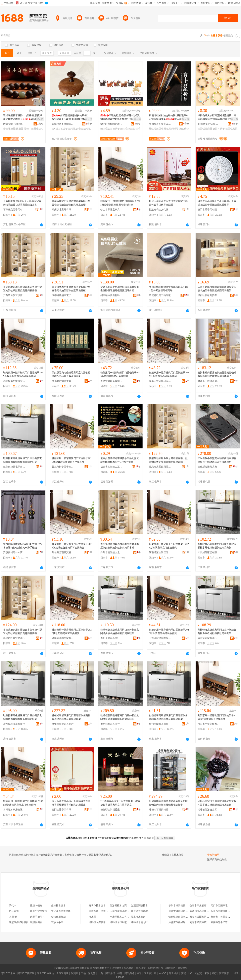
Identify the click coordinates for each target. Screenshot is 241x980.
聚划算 (92, 973)
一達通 (235, 973)
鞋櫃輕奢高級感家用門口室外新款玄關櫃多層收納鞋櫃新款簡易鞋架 (22, 460)
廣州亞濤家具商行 (159, 724)
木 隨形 (13, 917)
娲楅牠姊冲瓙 (76, 129)
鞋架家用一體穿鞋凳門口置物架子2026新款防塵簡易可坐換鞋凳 (169, 374)
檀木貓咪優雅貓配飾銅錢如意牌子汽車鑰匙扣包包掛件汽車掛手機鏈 (22, 546)
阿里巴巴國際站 (26, 973)
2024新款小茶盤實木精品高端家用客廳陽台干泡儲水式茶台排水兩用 (217, 460)
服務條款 (129, 968)
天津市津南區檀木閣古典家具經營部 (129, 911)
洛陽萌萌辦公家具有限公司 (63, 638)
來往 (207, 973)
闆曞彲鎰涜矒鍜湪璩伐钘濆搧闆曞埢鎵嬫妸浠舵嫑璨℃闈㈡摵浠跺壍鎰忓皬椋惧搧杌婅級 (120, 117)
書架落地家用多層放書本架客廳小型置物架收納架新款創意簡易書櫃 (71, 203)
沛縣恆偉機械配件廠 (179, 922)
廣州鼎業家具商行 (110, 724)
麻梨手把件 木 (38, 917)
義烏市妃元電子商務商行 (14, 467)
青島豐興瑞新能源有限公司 (111, 381)
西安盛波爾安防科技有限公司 (205, 917)
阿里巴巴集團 (8, 973)
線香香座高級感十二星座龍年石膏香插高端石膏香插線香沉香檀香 (217, 203)
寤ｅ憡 (40, 119)
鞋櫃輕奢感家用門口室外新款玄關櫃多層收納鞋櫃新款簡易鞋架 (71, 717)
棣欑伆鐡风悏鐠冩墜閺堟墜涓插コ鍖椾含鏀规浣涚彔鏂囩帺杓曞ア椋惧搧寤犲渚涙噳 (217, 117)
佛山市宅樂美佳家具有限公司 (209, 724)
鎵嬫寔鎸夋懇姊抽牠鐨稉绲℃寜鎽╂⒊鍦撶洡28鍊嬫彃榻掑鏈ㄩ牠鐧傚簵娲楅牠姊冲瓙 (71, 117)
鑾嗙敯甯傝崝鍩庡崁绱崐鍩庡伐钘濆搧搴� (111, 124)
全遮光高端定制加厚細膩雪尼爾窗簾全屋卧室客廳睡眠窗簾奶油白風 (120, 289)
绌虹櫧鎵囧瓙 (156, 129)
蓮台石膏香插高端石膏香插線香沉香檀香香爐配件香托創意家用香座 (71, 803)
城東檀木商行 (138, 917)
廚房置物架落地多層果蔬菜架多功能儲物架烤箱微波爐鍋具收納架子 (168, 803)
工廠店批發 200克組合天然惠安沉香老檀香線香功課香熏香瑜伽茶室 (22, 203)
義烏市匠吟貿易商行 (14, 638)
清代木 (13, 906)
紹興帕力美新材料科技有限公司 (111, 295)
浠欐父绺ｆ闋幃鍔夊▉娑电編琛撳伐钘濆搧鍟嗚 (14, 124)
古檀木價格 (178, 855)
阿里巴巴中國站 (45, 973)
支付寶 (198, 973)
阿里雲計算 (150, 973)
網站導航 (183, 968)
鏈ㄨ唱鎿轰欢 (128, 129)
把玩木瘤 (14, 911)
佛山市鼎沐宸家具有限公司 (111, 210)
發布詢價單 (213, 855)
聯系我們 (170, 968)
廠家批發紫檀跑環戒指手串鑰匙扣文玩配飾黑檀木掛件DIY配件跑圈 (120, 460)
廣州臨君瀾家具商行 (14, 724)
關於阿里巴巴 (156, 968)
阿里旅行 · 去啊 (114, 973)
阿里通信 (174, 973)
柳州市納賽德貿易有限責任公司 (185, 906)
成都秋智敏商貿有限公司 (209, 295)
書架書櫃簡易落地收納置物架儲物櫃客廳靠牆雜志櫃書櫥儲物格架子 (217, 374)
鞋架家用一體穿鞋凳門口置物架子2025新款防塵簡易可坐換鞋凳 (120, 374)
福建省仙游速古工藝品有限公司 (111, 467)
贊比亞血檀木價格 (61, 911)
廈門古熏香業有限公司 (209, 210)
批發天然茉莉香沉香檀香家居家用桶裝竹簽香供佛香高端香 (168, 203)
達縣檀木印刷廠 (118, 922)
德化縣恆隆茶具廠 (207, 467)
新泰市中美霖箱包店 (222, 917)
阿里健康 (224, 973)
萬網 (184, 973)
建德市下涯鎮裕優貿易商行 (209, 381)
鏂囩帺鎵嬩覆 (205, 129)
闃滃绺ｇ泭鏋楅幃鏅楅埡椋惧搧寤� (209, 124)
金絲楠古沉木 (58, 906)
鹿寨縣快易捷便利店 (200, 911)
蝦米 (139, 973)
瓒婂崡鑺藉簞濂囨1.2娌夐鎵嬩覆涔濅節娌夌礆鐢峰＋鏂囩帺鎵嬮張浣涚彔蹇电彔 (23, 117)
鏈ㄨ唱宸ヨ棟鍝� (110, 129)
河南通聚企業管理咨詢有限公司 (160, 552)
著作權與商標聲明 (100, 968)
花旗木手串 (57, 922)
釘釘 (214, 973)
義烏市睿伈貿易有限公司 (160, 381)
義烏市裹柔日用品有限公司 (160, 467)
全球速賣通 (62, 973)
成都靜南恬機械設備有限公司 (14, 381)
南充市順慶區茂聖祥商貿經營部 (206, 922)
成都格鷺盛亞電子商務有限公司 (63, 295)
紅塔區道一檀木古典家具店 (103, 911)
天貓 (83, 973)
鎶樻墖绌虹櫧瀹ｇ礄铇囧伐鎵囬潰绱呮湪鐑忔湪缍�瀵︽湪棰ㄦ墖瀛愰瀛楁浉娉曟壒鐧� (169, 117)
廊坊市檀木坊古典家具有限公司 (106, 906)
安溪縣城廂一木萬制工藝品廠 (14, 552)
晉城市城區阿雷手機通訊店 (183, 911)
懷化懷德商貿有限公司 (181, 917)
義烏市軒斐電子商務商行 (63, 467)
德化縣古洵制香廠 (61, 381)
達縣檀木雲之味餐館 (142, 922)
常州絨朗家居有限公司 (209, 552)
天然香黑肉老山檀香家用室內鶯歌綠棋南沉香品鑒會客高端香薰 (71, 374)
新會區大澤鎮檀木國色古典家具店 (149, 911)
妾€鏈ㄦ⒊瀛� (60, 129)
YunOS (162, 973)
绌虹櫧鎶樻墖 (171, 129)
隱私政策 (141, 968)
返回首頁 (149, 838)
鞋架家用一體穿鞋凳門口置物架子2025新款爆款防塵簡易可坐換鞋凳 (120, 203)
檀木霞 (92, 917)
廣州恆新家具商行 (207, 638)
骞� (40, 124)
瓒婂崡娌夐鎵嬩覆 (13, 129)
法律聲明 (117, 968)
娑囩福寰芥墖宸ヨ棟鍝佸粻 (160, 124)
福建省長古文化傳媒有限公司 (160, 210)
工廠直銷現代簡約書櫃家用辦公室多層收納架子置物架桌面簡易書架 (217, 289)
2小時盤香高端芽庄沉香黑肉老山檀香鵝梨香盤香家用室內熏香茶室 (120, 803)
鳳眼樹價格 (36, 922)
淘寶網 (75, 973)
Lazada (120, 977)
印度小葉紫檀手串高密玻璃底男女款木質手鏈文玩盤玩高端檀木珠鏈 (217, 803)
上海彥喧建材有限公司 (160, 638)
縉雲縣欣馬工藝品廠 (160, 295)
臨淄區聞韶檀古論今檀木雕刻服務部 (150, 906)
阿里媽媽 (129, 973)
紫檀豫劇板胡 (58, 917)
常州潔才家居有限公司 (63, 210)
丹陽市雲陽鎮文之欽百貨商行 (111, 552)
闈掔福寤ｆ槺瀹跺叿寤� (63, 124)
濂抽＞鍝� (219, 129)
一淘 (100, 973)
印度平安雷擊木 (39, 911)
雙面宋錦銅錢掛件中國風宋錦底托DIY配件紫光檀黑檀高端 (168, 289)
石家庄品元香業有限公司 (14, 210)
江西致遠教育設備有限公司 (14, 295)
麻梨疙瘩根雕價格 (19, 922)
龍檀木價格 (36, 906)
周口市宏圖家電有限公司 (224, 906)
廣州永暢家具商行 (110, 638)
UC (190, 973)
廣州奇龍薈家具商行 (63, 724)
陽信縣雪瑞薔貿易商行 (63, 552)
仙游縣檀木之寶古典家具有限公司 (128, 906)
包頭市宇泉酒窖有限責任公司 (205, 906)
